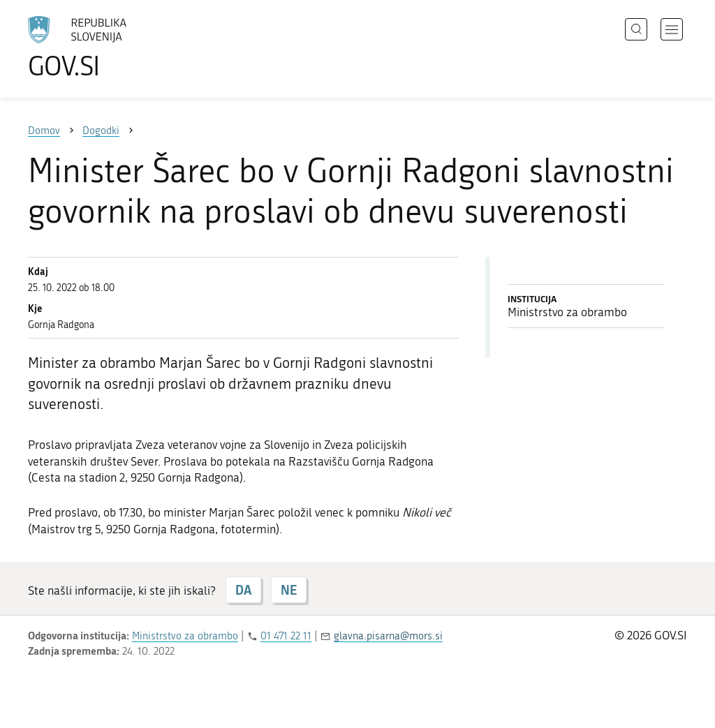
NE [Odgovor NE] (289, 590)
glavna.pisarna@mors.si (388, 636)
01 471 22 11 (286, 636)
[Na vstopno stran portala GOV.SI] (116, 47)
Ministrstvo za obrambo (185, 636)
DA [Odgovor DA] (243, 590)
